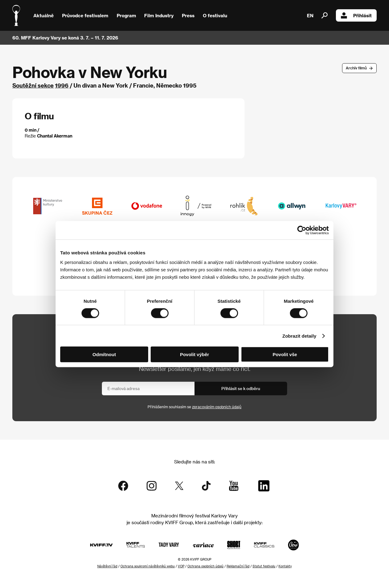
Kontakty (285, 566)
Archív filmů (356, 68)
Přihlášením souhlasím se (194, 407)
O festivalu (215, 15)
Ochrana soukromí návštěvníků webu (148, 566)
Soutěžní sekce (33, 85)
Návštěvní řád (107, 566)
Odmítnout (104, 354)
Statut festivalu (264, 566)
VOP (181, 566)
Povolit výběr (194, 354)
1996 (62, 85)
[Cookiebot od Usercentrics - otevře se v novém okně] (302, 230)
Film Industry (159, 15)
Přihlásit (356, 15)
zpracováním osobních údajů (217, 407)
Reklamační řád (238, 566)
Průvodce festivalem (85, 15)
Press (188, 15)
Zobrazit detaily (299, 336)
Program (126, 15)
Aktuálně (44, 15)
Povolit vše (285, 354)
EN (310, 15)
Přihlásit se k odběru (241, 388)
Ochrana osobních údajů (205, 566)
